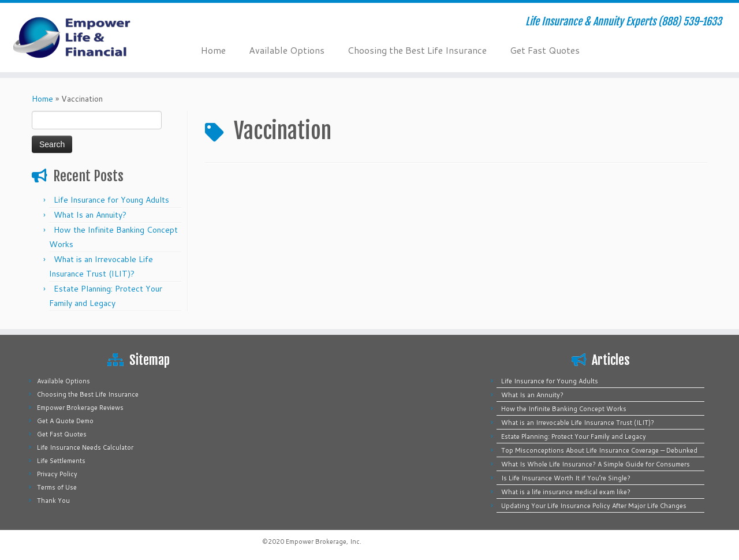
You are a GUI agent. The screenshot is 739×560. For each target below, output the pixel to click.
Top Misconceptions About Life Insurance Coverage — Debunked (599, 450)
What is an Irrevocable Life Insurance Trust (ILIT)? (578, 423)
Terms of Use (57, 487)
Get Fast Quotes (545, 50)
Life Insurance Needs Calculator (85, 447)
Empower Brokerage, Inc (323, 542)
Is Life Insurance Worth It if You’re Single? (566, 478)
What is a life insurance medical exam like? (566, 492)
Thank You (53, 501)
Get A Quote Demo (65, 421)
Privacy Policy (57, 474)
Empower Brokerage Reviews (80, 408)
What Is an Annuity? (90, 215)
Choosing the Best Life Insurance (417, 50)
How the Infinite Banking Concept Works (564, 409)
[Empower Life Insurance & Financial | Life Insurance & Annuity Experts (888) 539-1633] (85, 38)
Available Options (287, 50)
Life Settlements (61, 461)
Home (213, 50)
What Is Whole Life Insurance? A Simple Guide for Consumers (596, 464)
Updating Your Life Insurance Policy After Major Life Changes (594, 506)
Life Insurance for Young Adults (111, 200)
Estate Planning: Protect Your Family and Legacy (574, 436)
